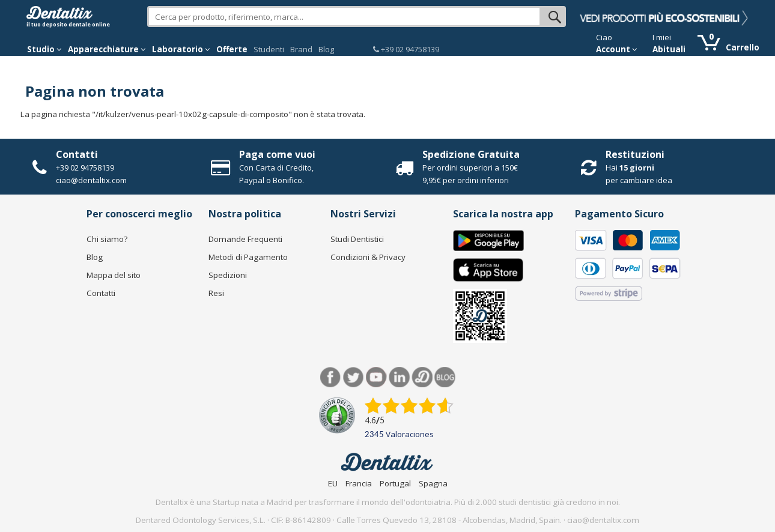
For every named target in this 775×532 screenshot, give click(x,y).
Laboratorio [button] (181, 49)
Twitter (354, 377)
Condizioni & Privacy (368, 257)
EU (333, 483)
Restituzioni (635, 154)
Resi (216, 293)
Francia (359, 483)
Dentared (422, 377)
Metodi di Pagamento (248, 257)
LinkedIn (399, 377)
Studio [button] (44, 49)
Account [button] (617, 49)
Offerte (232, 49)
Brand (301, 49)
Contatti (77, 154)
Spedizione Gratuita (471, 154)
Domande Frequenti (245, 239)
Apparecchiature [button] (107, 49)
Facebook (331, 377)
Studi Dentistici (357, 239)
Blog (326, 49)
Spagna (433, 483)
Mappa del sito (114, 275)
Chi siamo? (107, 239)
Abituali (669, 49)
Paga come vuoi (277, 154)
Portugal (395, 483)
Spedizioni (228, 275)
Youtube (376, 377)
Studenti (269, 49)
